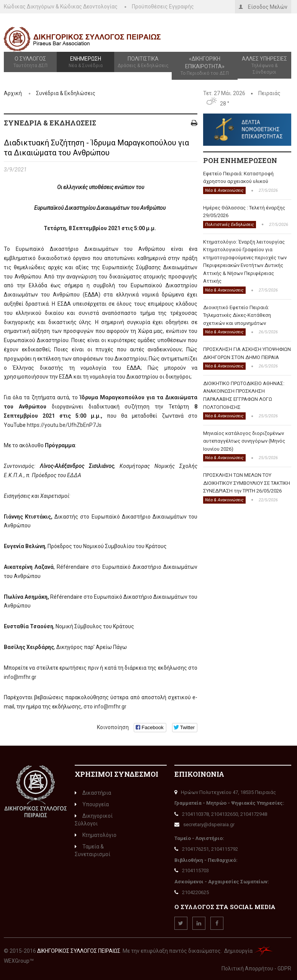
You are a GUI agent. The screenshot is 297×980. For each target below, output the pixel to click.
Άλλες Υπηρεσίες (264, 66)
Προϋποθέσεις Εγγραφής (163, 7)
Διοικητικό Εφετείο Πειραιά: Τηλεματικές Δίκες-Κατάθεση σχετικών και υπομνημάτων (237, 315)
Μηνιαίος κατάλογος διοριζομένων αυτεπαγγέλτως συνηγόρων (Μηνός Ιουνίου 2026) (244, 441)
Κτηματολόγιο (96, 835)
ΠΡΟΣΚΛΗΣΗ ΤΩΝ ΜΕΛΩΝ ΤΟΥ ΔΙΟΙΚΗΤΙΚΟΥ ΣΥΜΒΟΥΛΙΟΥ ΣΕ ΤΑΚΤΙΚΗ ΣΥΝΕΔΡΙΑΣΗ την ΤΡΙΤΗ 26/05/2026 (247, 483)
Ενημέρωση (85, 62)
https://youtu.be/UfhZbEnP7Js (64, 425)
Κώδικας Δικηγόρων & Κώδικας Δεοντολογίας (61, 7)
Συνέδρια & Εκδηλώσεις (66, 93)
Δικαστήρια (93, 793)
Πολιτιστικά (143, 62)
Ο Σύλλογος (30, 62)
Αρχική (13, 93)
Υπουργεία (92, 804)
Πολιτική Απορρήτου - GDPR (256, 968)
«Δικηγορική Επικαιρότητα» (205, 66)
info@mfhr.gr (20, 677)
